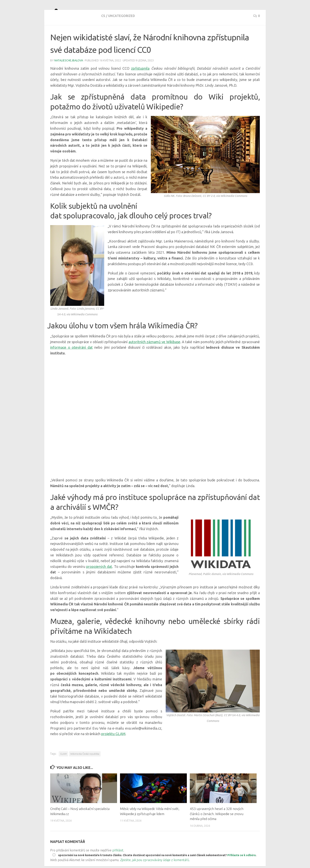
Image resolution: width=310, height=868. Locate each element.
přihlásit (118, 864)
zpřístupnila (140, 83)
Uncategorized (70, 34)
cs (52, 34)
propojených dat (99, 581)
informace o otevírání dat (71, 362)
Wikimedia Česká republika (85, 768)
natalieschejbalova (69, 75)
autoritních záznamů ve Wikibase (154, 356)
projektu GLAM (113, 748)
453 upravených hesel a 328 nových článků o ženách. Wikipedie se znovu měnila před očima (217, 828)
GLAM (63, 768)
